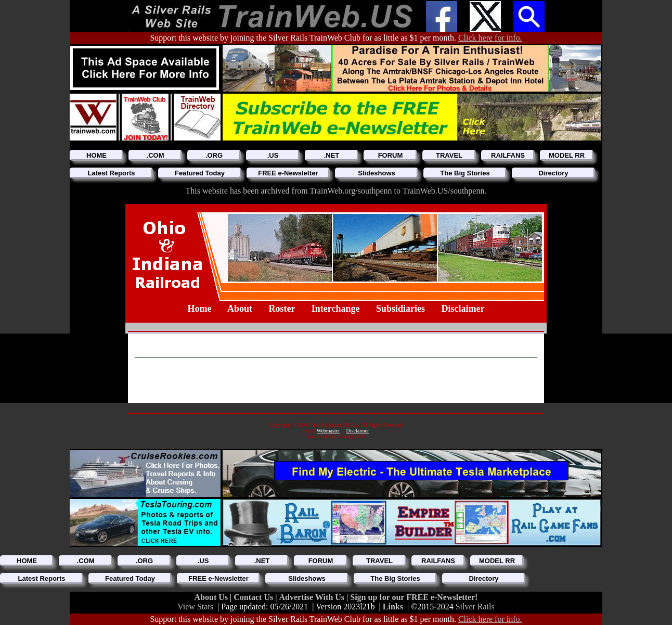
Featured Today (200, 173)
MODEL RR (567, 155)
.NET (332, 155)
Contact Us (254, 597)
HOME (96, 155)
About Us (212, 597)
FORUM (391, 155)
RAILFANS (508, 155)
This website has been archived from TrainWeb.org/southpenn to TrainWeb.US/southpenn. (336, 191)
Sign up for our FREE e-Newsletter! (414, 597)
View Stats (195, 607)
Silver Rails (475, 607)
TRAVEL (449, 155)
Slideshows (377, 173)
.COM (156, 155)
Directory (553, 173)
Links (393, 607)
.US (273, 155)
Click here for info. (490, 38)
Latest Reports (111, 173)
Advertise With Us (313, 597)
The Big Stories (465, 173)
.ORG (214, 155)
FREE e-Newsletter (288, 173)
